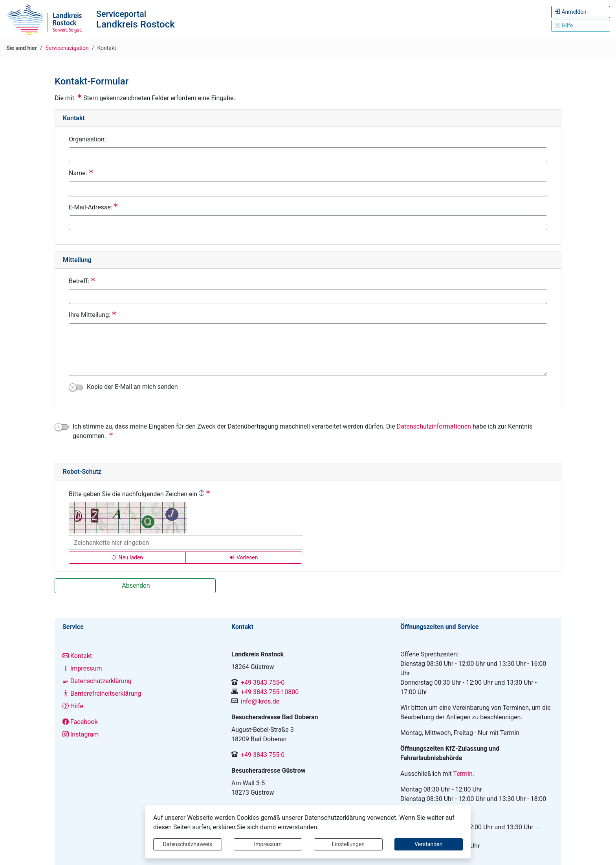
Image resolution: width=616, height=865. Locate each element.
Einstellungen (348, 844)
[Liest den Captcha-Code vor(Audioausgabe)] (244, 558)
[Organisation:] (308, 155)
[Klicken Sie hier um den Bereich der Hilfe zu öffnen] (581, 26)
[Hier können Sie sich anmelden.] (581, 12)
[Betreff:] (308, 297)
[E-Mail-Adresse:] (308, 223)
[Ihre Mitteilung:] (308, 350)
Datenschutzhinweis (188, 844)
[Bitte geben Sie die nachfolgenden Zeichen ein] (185, 542)
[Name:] (308, 189)
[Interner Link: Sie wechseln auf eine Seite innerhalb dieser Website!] (139, 656)
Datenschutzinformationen (434, 426)
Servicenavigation (67, 48)
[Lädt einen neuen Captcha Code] (127, 558)
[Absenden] (135, 586)
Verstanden (428, 844)
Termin (463, 774)
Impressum (268, 844)
